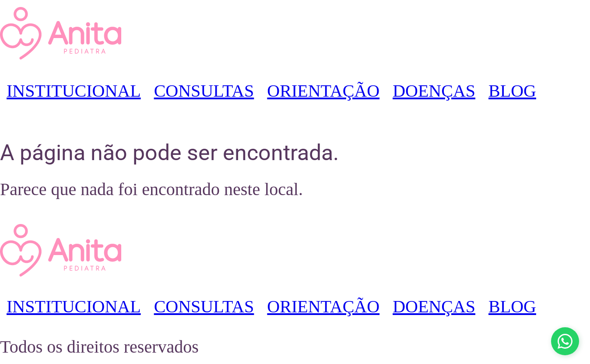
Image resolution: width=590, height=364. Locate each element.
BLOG (512, 91)
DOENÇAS (434, 91)
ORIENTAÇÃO (323, 91)
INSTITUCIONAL (74, 91)
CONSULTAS (204, 91)
